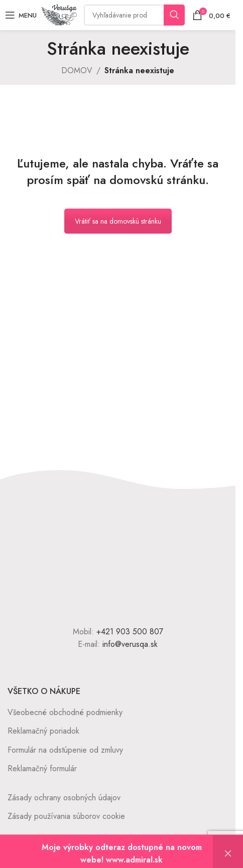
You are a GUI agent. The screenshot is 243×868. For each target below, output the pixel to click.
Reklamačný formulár (42, 768)
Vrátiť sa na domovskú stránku (118, 221)
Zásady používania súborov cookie (66, 816)
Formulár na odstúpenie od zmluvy (65, 750)
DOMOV (77, 70)
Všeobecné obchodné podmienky (65, 712)
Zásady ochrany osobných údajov (64, 798)
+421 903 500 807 (130, 632)
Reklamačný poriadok (43, 731)
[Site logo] (59, 14)
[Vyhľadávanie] (134, 15)
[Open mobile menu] (21, 15)
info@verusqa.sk (130, 644)
